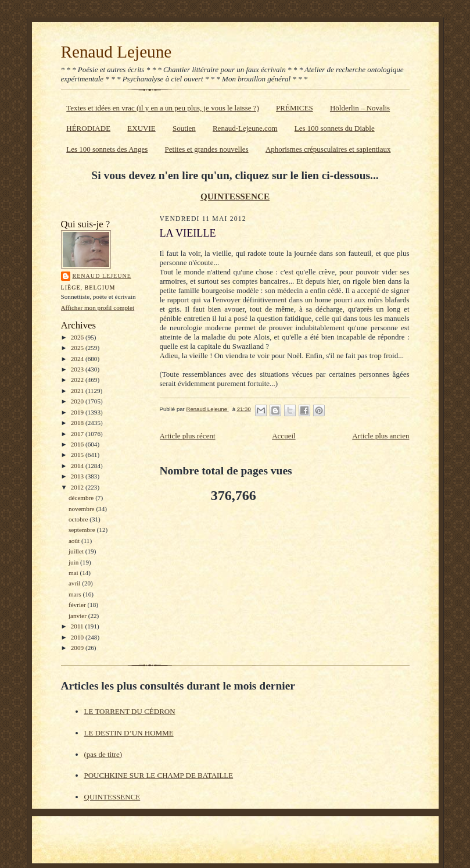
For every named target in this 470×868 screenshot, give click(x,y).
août (75, 541)
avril (75, 583)
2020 (78, 401)
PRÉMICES (295, 108)
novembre (82, 509)
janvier (78, 616)
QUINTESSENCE (235, 196)
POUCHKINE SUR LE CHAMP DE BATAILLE (159, 775)
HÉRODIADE (88, 128)
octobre (79, 519)
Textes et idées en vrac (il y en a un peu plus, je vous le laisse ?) (163, 108)
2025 (78, 348)
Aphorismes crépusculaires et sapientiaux (328, 149)
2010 (78, 637)
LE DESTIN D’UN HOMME (129, 733)
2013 (78, 476)
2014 (78, 466)
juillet (77, 551)
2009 (78, 648)
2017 (78, 434)
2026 (78, 337)
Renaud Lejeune (116, 52)
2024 (78, 359)
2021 (78, 391)
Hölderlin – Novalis (360, 108)
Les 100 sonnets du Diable (335, 128)
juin (74, 562)
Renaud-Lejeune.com (245, 128)
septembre (83, 530)
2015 (78, 455)
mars (76, 594)
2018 (78, 423)
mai (74, 573)
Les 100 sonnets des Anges (107, 149)
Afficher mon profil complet (98, 308)
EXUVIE (141, 128)
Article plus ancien (381, 436)
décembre (82, 498)
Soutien (184, 128)
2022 (78, 380)
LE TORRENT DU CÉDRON (130, 711)
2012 (78, 487)
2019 (78, 412)
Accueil (284, 436)
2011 (78, 626)
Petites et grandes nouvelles (207, 149)
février (78, 605)
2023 (78, 369)
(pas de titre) (103, 754)
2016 (78, 444)
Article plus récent (188, 436)
